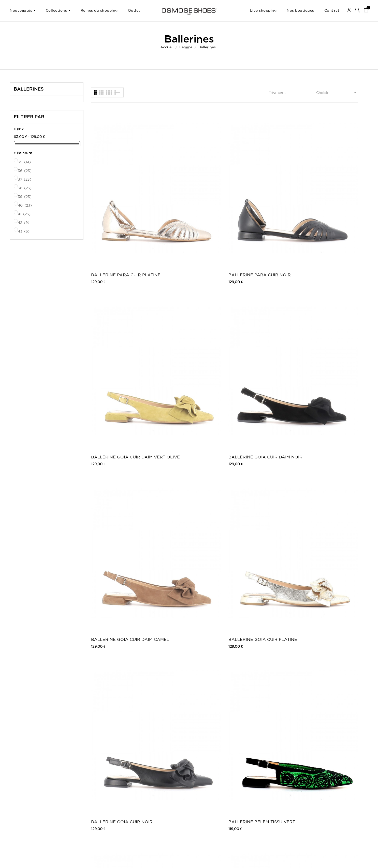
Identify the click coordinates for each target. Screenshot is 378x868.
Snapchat (269, 797)
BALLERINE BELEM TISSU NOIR (255, 392)
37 (25, 179)
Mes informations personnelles (32, 792)
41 (25, 214)
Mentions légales (87, 782)
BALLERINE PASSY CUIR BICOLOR (254, 492)
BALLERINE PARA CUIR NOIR (185, 193)
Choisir (337, 92)
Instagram (269, 787)
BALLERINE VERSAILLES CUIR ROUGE (186, 592)
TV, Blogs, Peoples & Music (160, 797)
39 (25, 197)
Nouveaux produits (154, 777)
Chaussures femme (211, 777)
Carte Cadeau (150, 782)
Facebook (269, 777)
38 (25, 188)
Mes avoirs (18, 787)
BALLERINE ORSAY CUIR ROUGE (323, 492)
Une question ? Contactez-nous (343, 777)
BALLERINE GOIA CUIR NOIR (253, 292)
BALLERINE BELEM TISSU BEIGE (118, 392)
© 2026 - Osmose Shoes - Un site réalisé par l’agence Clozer (189, 860)
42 (24, 223)
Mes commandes (22, 777)
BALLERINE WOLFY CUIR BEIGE (255, 692)
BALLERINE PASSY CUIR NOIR (185, 492)
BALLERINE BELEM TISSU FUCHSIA (187, 392)
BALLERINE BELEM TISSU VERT (324, 292)
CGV (78, 787)
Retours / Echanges (90, 797)
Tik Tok (267, 802)
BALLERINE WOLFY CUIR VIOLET (118, 692)
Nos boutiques (150, 792)
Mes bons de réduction (27, 797)
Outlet (201, 782)
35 (25, 162)
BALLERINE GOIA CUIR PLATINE (184, 292)
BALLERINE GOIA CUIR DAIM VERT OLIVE (253, 193)
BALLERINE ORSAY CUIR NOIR (117, 492)
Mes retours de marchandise (31, 782)
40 (25, 205)
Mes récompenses (23, 802)
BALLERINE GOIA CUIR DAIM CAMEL (116, 292)
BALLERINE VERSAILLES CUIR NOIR (117, 592)
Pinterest (268, 792)
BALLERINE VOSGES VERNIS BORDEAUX (259, 592)
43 (24, 231)
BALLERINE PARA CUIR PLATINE (116, 193)
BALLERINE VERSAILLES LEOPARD (323, 392)
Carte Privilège (151, 787)
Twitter (267, 782)
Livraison (81, 777)
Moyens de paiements (91, 792)
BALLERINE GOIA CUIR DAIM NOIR (322, 193)
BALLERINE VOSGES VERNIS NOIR (328, 592)
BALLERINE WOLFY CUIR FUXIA (187, 692)
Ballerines (29, 89)
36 (25, 171)
